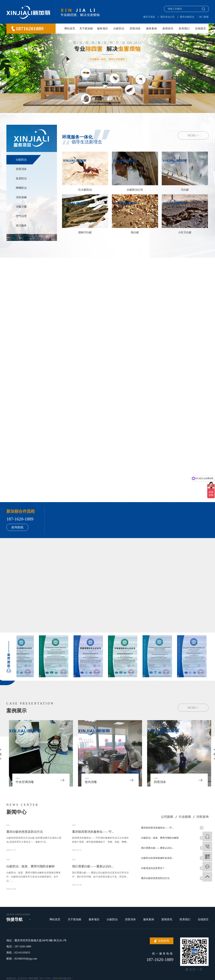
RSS (42, 978)
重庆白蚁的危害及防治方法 (155, 879)
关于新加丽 (86, 28)
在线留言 (201, 28)
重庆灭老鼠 (149, 17)
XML (48, 978)
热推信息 (11, 978)
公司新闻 (167, 817)
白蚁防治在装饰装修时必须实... (157, 859)
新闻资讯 (168, 28)
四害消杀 (135, 28)
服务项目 (102, 28)
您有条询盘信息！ (63, 978)
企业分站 (22, 978)
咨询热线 (17, 527)
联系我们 (184, 28)
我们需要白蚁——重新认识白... (157, 849)
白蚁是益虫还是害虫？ (153, 869)
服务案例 (151, 28)
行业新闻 (185, 817)
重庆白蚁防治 (187, 17)
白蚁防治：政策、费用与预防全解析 (160, 839)
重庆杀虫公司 (167, 17)
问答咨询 (203, 817)
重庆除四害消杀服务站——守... (157, 828)
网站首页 (70, 28)
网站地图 (33, 978)
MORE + (193, 135)
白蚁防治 (119, 28)
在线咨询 (164, 941)
